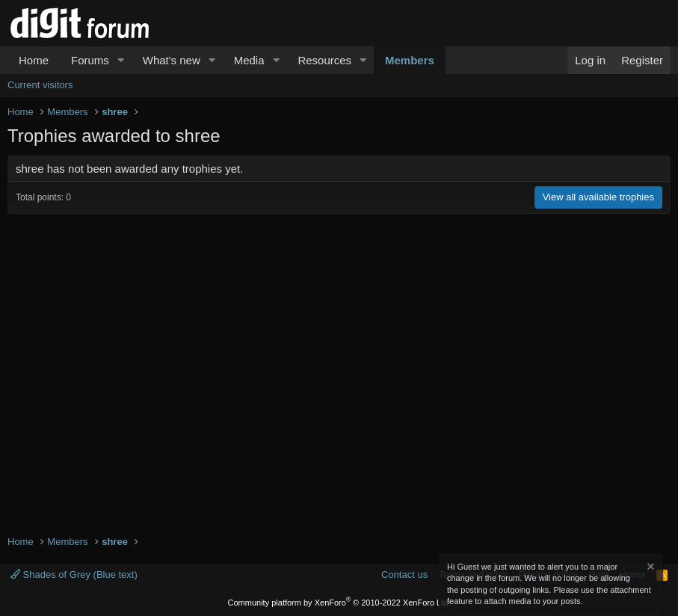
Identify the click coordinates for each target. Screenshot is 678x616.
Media (249, 60)
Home (34, 60)
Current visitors (40, 85)
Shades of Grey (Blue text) (74, 575)
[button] (121, 60)
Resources (324, 60)
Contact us (404, 575)
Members (410, 60)
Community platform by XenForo (339, 603)
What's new (172, 60)
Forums (90, 60)
